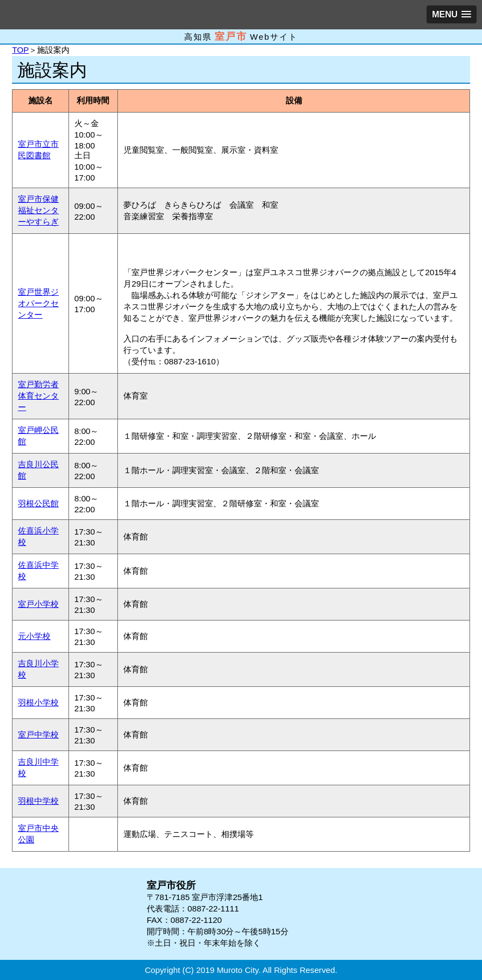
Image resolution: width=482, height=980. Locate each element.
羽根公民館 (38, 503)
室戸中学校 (38, 734)
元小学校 (34, 636)
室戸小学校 (38, 604)
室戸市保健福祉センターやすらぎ (38, 210)
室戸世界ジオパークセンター (38, 303)
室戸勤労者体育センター (38, 396)
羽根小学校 (38, 702)
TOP (20, 50)
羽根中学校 (38, 801)
